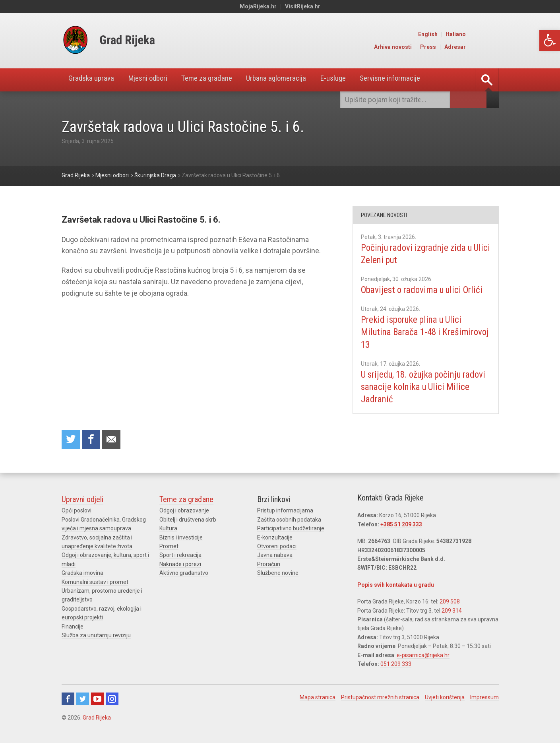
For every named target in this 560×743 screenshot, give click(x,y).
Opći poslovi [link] (77, 511)
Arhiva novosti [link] (427, 47)
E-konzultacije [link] (275, 538)
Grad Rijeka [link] (97, 718)
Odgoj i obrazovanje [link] (184, 511)
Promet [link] (169, 547)
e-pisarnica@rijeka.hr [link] (423, 656)
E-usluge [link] (356, 80)
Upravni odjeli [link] (82, 500)
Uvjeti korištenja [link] (445, 698)
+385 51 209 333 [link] (401, 525)
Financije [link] (73, 627)
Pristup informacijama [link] (285, 511)
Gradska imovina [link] (82, 574)
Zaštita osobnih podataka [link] (289, 520)
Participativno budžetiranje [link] (291, 529)
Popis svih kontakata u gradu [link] (396, 586)
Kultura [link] (168, 529)
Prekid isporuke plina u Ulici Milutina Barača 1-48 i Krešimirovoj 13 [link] (415, 344)
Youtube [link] (97, 700)
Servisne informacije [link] (417, 80)
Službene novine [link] (278, 574)
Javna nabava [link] (275, 556)
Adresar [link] (489, 47)
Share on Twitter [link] (71, 440)
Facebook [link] (68, 700)
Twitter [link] (83, 700)
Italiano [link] (490, 34)
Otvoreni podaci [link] (277, 547)
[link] (550, 40)
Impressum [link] (484, 698)
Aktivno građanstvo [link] (184, 574)
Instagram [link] (112, 700)
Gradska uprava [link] (94, 80)
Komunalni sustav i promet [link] (95, 582)
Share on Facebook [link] (92, 440)
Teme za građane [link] (220, 80)
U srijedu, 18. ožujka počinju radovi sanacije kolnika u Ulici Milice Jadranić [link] (419, 399)
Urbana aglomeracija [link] (295, 80)
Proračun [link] (269, 565)
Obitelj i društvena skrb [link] (188, 520)
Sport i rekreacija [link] (180, 556)
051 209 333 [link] (396, 665)
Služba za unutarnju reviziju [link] (96, 636)
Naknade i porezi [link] (180, 565)
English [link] (462, 34)
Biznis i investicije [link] (181, 538)
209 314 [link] (452, 611)
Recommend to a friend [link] (113, 440)
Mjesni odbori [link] (155, 80)
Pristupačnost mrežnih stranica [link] (380, 698)
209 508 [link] (450, 602)
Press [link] (462, 47)
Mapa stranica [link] (318, 698)
